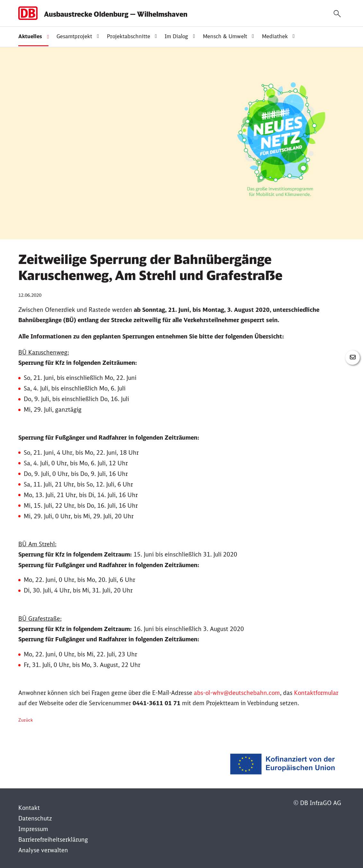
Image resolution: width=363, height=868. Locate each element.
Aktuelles (30, 36)
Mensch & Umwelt (225, 36)
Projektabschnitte (129, 36)
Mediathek (275, 36)
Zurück (26, 720)
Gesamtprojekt (74, 36)
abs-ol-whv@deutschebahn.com (237, 693)
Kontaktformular (316, 693)
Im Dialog (176, 36)
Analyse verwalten (43, 850)
